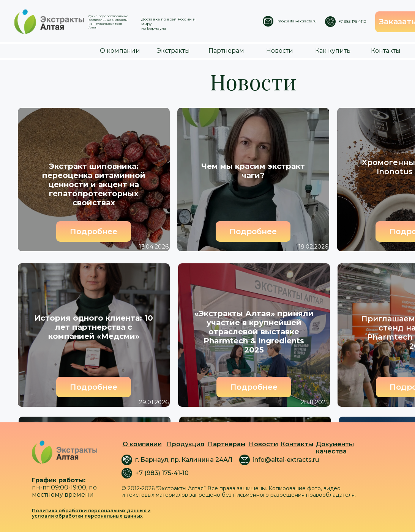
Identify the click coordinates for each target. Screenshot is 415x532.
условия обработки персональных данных (87, 516)
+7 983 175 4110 (352, 21)
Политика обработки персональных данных (89, 511)
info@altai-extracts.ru (297, 21)
